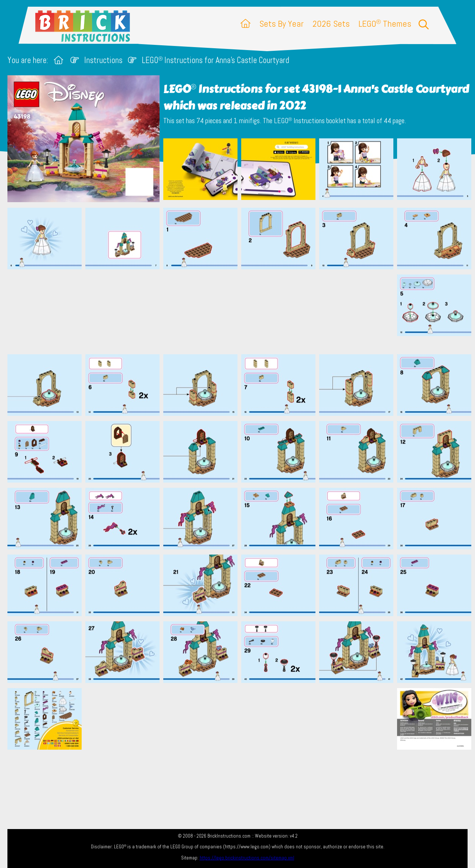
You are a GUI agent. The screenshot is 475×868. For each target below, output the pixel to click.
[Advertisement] (241, 312)
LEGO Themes (385, 24)
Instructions (103, 60)
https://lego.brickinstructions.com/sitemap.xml (247, 858)
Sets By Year (281, 24)
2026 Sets (331, 24)
